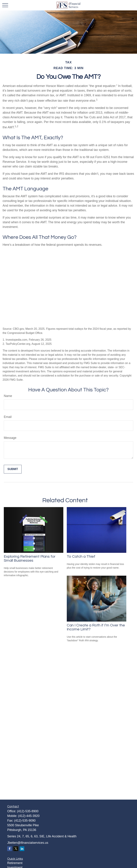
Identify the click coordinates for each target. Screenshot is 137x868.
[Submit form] (13, 469)
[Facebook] (10, 849)
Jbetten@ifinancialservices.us (28, 843)
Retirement (15, 863)
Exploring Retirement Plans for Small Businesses (30, 559)
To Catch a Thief (81, 557)
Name (8, 396)
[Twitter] (16, 849)
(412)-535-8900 (28, 811)
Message (10, 438)
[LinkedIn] (22, 849)
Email (8, 417)
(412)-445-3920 (29, 816)
